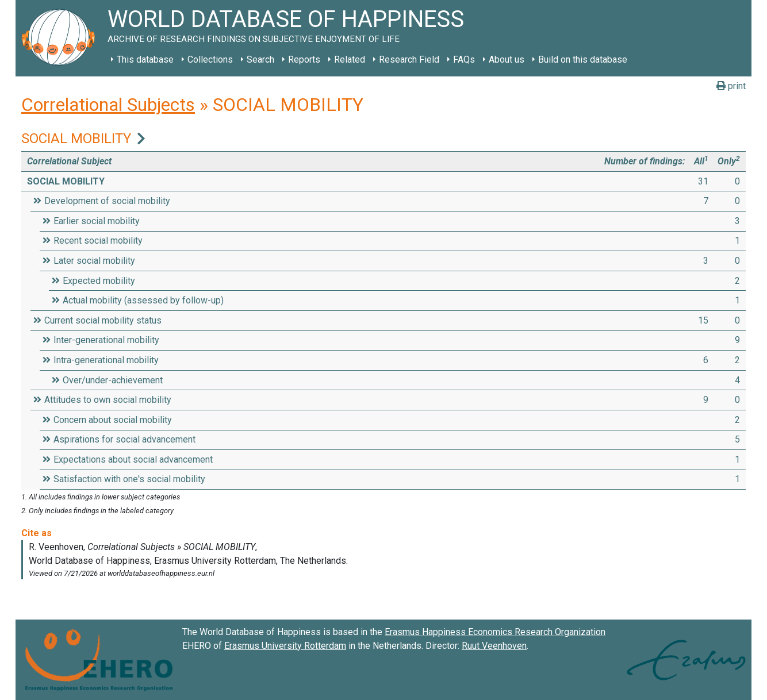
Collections (210, 59)
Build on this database (583, 59)
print (731, 86)
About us (507, 59)
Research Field (409, 59)
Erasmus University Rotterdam (285, 646)
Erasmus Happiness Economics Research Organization (495, 632)
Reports (304, 59)
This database (145, 59)
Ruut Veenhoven (494, 646)
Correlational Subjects (108, 105)
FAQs (464, 59)
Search (260, 59)
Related (350, 59)
